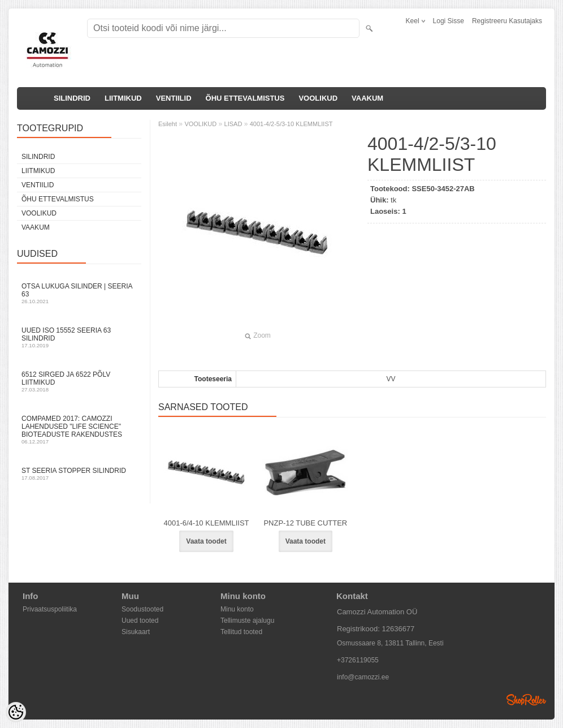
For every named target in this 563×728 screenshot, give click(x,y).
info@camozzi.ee (363, 677)
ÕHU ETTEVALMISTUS (245, 98)
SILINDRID (72, 98)
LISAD (233, 124)
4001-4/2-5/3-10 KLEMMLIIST (291, 124)
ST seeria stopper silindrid (79, 474)
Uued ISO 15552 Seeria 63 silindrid (79, 337)
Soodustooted (142, 609)
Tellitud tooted (241, 632)
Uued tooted (140, 621)
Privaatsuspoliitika (50, 609)
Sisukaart (136, 632)
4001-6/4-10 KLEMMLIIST (206, 523)
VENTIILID (174, 98)
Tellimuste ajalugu (247, 621)
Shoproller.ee (526, 700)
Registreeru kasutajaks (507, 21)
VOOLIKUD (318, 98)
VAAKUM (367, 98)
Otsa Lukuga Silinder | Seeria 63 (79, 293)
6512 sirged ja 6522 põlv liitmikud (79, 382)
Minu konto (237, 609)
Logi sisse (449, 21)
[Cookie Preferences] (16, 712)
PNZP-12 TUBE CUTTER (305, 523)
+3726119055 (358, 660)
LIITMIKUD (123, 98)
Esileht (168, 124)
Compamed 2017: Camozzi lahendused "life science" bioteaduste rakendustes (79, 430)
